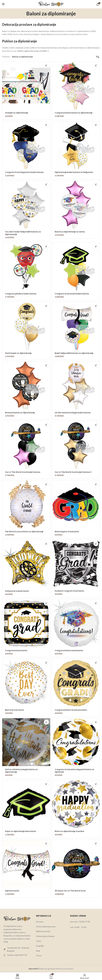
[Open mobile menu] (3, 4)
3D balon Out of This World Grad (72, 890)
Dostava (40, 921)
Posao (39, 955)
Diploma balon (13, 890)
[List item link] (17, 949)
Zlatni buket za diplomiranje (19, 353)
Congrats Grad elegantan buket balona (26, 172)
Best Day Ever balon (15, 710)
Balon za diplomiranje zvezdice (70, 831)
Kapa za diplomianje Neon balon (22, 831)
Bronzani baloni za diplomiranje (21, 412)
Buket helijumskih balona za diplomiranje (76, 353)
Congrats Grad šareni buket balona (73, 294)
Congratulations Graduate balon (72, 710)
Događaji (40, 945)
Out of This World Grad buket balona (24, 472)
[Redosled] (98, 57)
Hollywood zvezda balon (18, 591)
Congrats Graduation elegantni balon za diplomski (76, 770)
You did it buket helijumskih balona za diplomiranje (24, 233)
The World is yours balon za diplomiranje (26, 531)
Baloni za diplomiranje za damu (71, 232)
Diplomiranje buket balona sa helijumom (75, 172)
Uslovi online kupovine (46, 926)
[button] (46, 66)
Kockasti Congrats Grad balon (71, 591)
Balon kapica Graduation (68, 531)
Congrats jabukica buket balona (22, 294)
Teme (39, 940)
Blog (38, 950)
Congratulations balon (17, 650)
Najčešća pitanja (43, 931)
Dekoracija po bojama (45, 936)
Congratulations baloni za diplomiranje (75, 113)
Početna (6, 57)
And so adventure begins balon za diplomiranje (23, 770)
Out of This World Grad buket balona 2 (75, 472)
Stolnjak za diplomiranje (17, 113)
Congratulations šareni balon (70, 650)
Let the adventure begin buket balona (74, 412)
